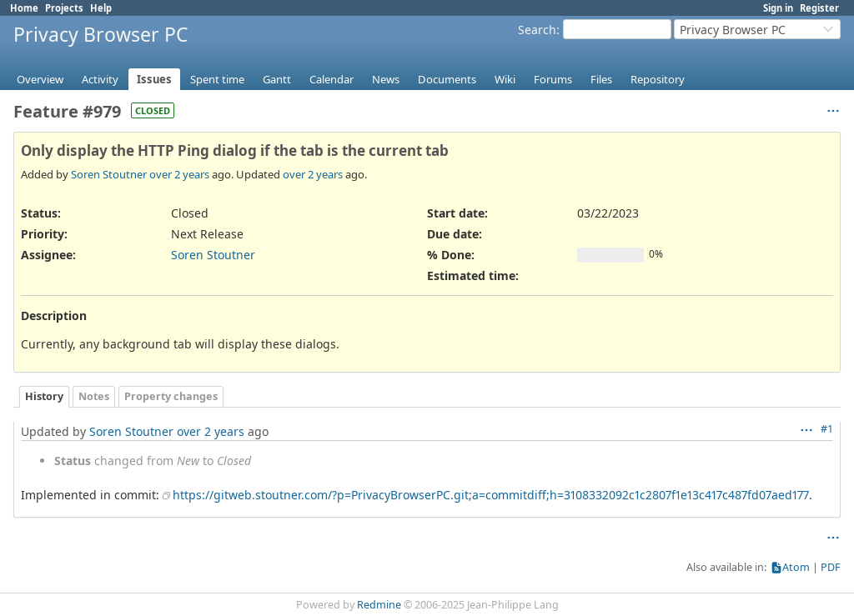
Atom (796, 567)
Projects (64, 8)
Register (819, 8)
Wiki (505, 79)
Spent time (217, 79)
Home (24, 8)
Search (537, 30)
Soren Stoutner (109, 174)
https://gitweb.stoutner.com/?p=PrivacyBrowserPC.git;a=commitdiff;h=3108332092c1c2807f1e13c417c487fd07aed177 (491, 495)
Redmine (379, 605)
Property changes (171, 396)
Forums (553, 79)
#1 (827, 429)
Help (101, 8)
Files (601, 79)
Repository (658, 79)
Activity (100, 79)
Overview (40, 79)
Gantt (277, 79)
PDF (831, 567)
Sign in (778, 8)
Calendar (332, 79)
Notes (94, 396)
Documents (447, 79)
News (386, 79)
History (44, 396)
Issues (154, 79)
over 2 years (179, 174)
